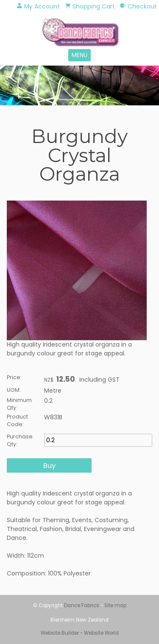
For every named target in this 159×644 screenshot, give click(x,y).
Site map (115, 605)
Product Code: (17, 420)
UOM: (14, 390)
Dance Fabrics (82, 605)
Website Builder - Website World (80, 633)
